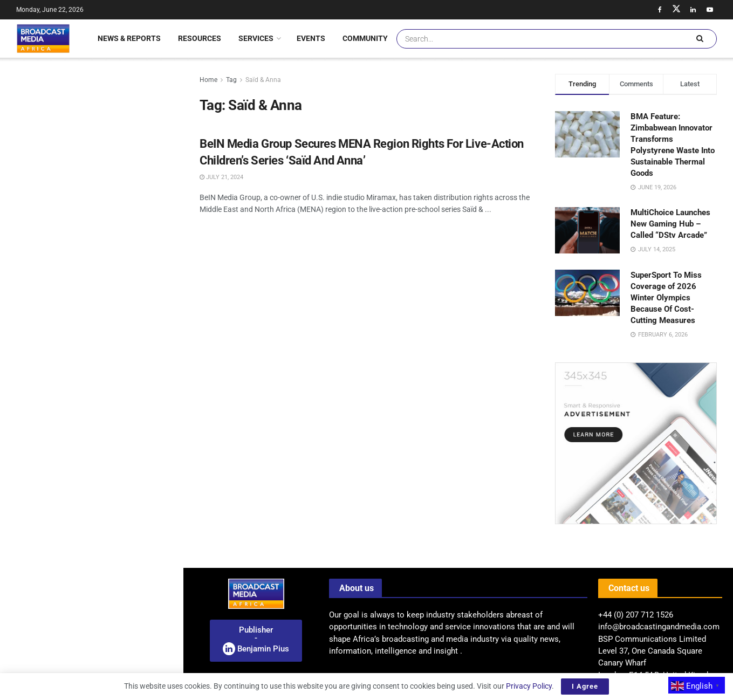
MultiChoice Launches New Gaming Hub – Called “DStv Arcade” (670, 224)
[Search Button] (700, 39)
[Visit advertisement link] (91, 421)
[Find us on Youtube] (710, 10)
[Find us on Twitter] (676, 10)
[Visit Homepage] (43, 38)
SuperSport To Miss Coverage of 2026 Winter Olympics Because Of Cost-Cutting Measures (666, 298)
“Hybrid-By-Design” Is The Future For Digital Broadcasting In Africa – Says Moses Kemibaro (115, 534)
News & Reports (129, 38)
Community (365, 38)
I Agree (585, 686)
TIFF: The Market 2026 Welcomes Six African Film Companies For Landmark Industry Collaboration (112, 302)
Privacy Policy (529, 686)
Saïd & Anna (263, 80)
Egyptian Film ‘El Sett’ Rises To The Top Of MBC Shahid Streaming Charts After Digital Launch (114, 363)
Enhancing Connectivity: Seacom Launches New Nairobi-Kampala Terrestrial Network (111, 665)
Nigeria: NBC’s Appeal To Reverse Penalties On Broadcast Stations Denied (111, 180)
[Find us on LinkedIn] (693, 10)
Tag (231, 80)
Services (256, 38)
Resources (200, 38)
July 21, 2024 (221, 177)
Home (208, 80)
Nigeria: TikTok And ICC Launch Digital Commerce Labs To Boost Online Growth (111, 241)
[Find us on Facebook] (660, 10)
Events (311, 38)
